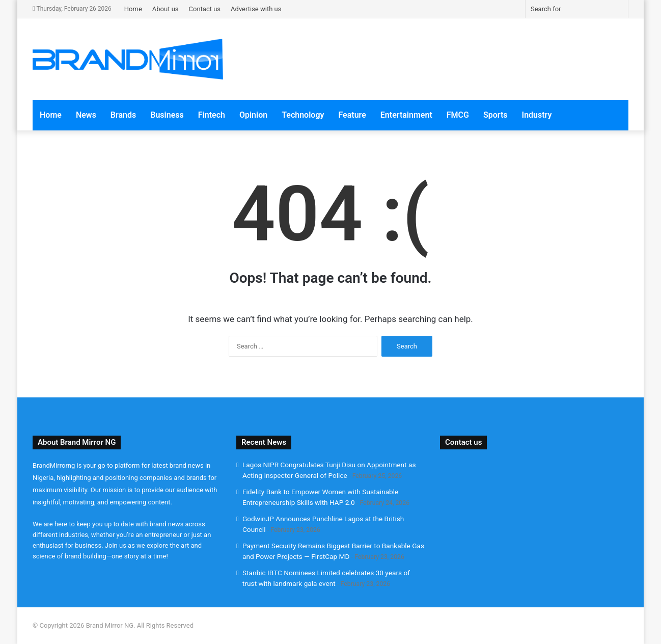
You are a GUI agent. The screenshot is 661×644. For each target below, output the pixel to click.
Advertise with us (256, 9)
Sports (495, 115)
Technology (303, 115)
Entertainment (406, 115)
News (86, 115)
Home (133, 9)
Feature (352, 115)
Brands (123, 115)
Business (167, 115)
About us (166, 9)
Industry (537, 115)
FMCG (458, 115)
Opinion (253, 115)
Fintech (212, 115)
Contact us (205, 9)
